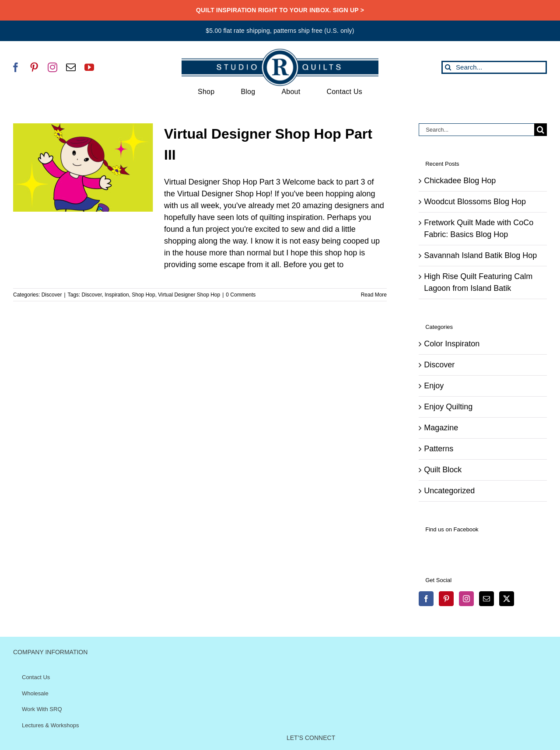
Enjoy (434, 386)
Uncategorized (449, 491)
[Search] (448, 67)
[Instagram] (466, 599)
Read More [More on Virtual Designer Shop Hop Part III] (374, 295)
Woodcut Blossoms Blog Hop (475, 202)
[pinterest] (34, 67)
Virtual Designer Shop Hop (189, 295)
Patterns (439, 449)
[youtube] (89, 67)
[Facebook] (426, 599)
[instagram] (52, 67)
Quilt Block (443, 470)
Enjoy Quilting (448, 407)
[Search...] (494, 67)
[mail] (71, 67)
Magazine (441, 428)
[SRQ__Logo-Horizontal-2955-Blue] (280, 52)
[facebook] (16, 67)
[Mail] (486, 599)
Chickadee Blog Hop (460, 181)
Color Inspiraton (452, 344)
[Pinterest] (446, 599)
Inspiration (117, 295)
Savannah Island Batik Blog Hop (480, 255)
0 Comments (241, 295)
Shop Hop (143, 295)
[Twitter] (507, 599)
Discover (52, 295)
